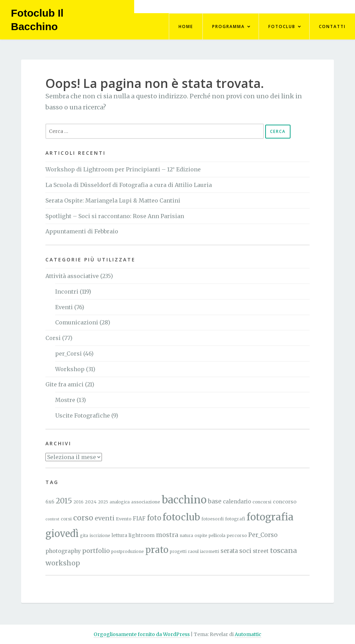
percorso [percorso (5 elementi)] (237, 535)
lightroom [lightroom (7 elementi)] (142, 535)
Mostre (65, 400)
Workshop (70, 369)
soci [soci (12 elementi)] (245, 551)
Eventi (64, 307)
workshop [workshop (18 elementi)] (63, 563)
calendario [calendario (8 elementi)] (237, 502)
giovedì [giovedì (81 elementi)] (62, 534)
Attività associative (72, 276)
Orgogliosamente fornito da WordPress (142, 634)
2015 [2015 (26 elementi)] (64, 501)
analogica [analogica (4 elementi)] (120, 502)
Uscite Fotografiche (83, 415)
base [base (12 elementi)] (215, 501)
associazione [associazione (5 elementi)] (146, 502)
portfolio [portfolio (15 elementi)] (96, 551)
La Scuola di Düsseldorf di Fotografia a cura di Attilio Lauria (129, 185)
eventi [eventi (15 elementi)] (105, 518)
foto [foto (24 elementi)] (154, 518)
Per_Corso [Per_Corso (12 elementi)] (263, 535)
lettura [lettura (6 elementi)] (119, 535)
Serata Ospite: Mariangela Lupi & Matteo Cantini (113, 200)
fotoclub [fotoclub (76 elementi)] (181, 517)
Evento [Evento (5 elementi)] (124, 519)
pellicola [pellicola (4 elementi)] (217, 535)
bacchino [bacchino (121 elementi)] (184, 500)
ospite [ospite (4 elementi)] (201, 535)
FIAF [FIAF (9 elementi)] (139, 518)
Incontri (67, 292)
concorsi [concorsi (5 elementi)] (262, 502)
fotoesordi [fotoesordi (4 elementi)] (213, 519)
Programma (228, 26)
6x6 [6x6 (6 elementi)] (50, 502)
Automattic (248, 634)
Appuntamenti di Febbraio (82, 231)
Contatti (332, 26)
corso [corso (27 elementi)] (83, 518)
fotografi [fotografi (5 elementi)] (235, 519)
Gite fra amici (64, 384)
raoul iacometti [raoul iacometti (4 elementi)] (204, 551)
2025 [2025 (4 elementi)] (103, 502)
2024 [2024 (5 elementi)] (91, 502)
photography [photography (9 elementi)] (63, 551)
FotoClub (282, 26)
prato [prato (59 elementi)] (157, 550)
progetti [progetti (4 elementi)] (178, 551)
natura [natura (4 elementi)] (186, 535)
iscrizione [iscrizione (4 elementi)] (100, 535)
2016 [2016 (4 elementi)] (79, 502)
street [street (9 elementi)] (261, 551)
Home (186, 26)
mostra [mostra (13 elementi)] (167, 535)
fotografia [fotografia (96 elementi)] (270, 517)
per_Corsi (68, 354)
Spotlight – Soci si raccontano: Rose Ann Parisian (115, 216)
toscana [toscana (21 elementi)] (284, 550)
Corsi (53, 338)
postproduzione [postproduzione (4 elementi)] (128, 551)
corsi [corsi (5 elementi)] (66, 519)
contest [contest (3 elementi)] (52, 519)
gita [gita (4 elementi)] (84, 535)
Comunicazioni (77, 322)
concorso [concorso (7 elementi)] (285, 502)
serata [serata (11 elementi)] (229, 551)
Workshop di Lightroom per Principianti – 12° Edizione (123, 169)
